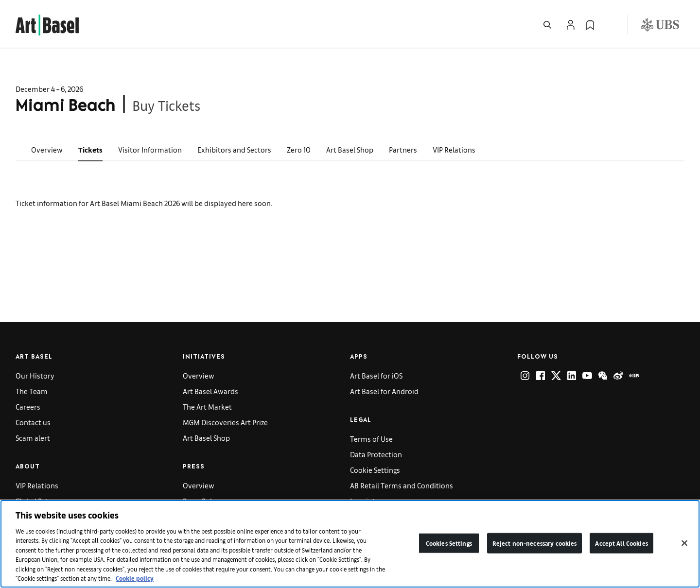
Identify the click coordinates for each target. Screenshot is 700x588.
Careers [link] (28, 406)
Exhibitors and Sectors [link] (234, 149)
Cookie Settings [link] (375, 470)
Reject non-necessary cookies (535, 543)
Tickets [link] (90, 149)
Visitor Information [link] (150, 149)
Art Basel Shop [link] (350, 149)
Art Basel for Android (384, 391)
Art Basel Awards (210, 391)
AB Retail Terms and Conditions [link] (402, 485)
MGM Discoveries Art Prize (225, 422)
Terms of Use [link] (371, 439)
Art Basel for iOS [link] (376, 375)
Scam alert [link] (33, 438)
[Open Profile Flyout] (571, 25)
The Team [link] (32, 391)
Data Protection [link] (376, 454)
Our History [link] (35, 375)
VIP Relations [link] (454, 149)
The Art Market (207, 406)
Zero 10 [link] (299, 149)
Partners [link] (403, 149)
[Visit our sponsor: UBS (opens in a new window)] (660, 25)
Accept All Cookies (621, 543)
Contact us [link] (33, 422)
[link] (47, 24)
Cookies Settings (449, 543)
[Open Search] (547, 25)
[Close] (684, 543)
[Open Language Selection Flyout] (610, 25)
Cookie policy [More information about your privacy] (135, 578)
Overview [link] (47, 149)
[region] (350, 544)
